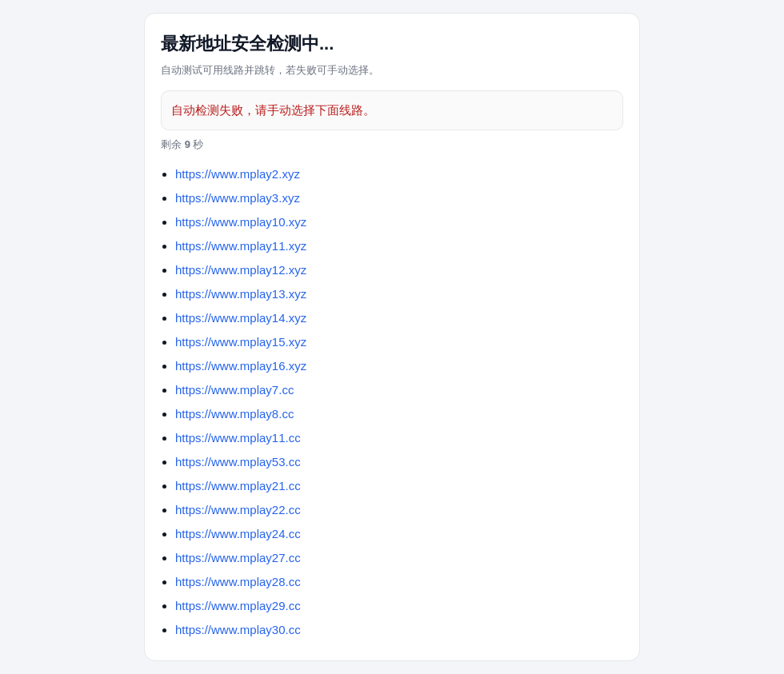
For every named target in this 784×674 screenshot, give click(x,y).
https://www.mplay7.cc (234, 390)
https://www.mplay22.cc (238, 510)
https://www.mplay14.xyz (241, 318)
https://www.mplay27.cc (238, 558)
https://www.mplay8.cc (234, 414)
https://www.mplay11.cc (238, 438)
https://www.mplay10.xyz (241, 222)
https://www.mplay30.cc (238, 630)
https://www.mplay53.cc (238, 462)
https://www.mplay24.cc (238, 534)
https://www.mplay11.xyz (241, 246)
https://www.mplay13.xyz (241, 294)
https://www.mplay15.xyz (241, 342)
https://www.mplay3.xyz (238, 198)
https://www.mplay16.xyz (241, 366)
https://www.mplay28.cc (238, 582)
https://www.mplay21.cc (238, 486)
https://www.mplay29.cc (238, 606)
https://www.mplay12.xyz (241, 270)
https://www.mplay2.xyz (238, 174)
